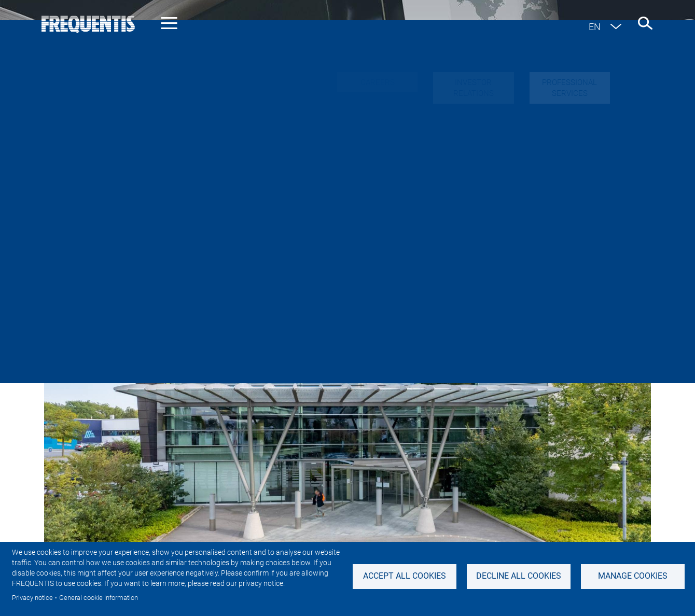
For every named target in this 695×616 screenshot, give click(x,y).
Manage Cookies (633, 576)
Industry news (156, 236)
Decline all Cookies (519, 576)
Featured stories (469, 236)
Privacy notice (32, 598)
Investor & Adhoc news (256, 236)
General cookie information (99, 598)
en (595, 27)
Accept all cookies (405, 576)
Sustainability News (369, 236)
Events (540, 236)
